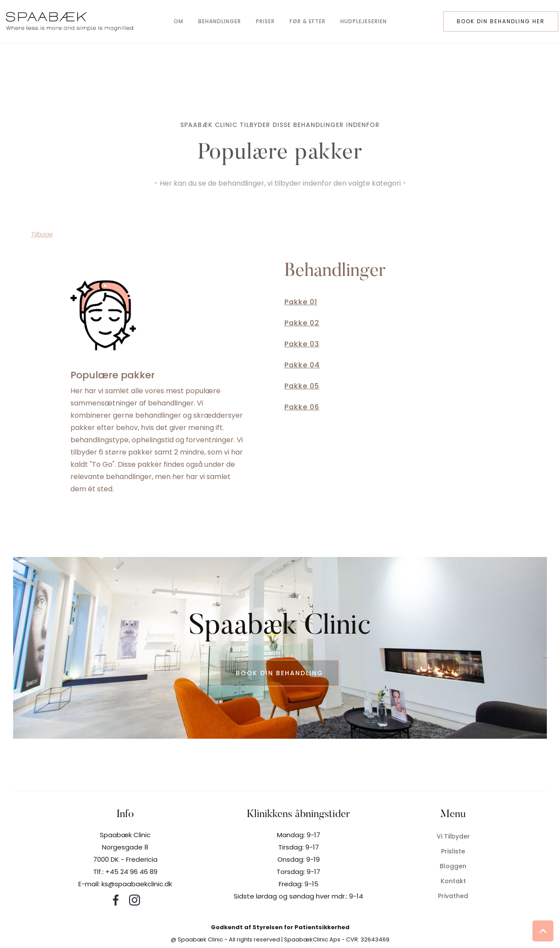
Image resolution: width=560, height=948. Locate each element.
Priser (265, 21)
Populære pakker (113, 375)
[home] (72, 21)
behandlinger (220, 21)
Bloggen (453, 866)
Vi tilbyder (453, 836)
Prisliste (453, 851)
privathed (453, 896)
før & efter (308, 21)
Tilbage (42, 234)
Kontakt (453, 881)
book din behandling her (501, 21)
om (178, 21)
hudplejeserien (364, 21)
